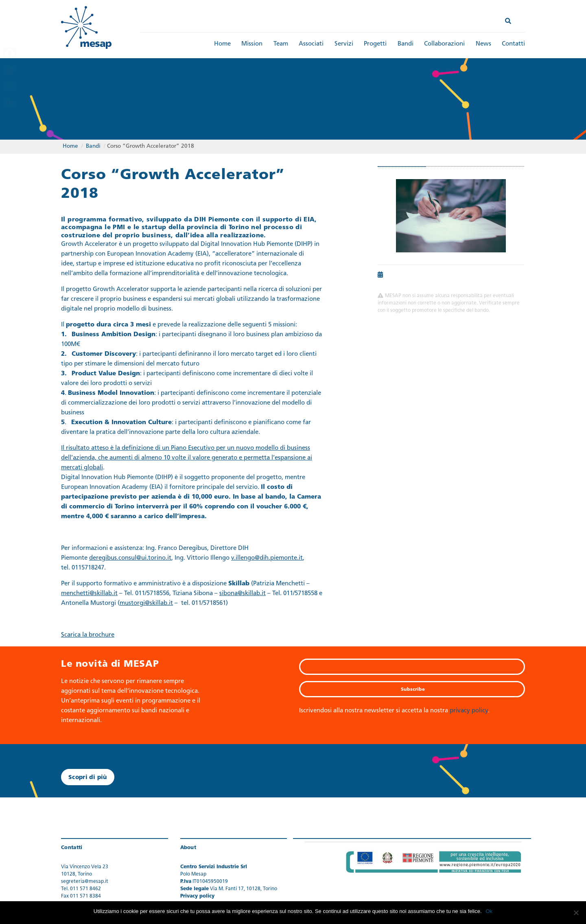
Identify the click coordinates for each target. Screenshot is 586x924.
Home (222, 44)
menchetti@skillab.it (89, 594)
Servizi (344, 44)
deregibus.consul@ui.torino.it (130, 559)
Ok (489, 911)
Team (281, 44)
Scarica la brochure (88, 636)
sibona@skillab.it (243, 594)
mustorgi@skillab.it (146, 604)
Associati (311, 44)
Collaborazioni (444, 44)
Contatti (513, 44)
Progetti (375, 44)
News (483, 44)
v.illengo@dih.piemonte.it (267, 559)
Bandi (406, 44)
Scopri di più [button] (88, 778)
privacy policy (469, 711)
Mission (252, 44)
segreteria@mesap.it (85, 882)
